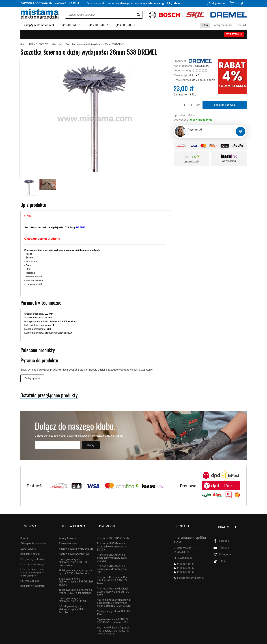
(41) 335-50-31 (71, 25)
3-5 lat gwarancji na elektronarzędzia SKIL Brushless (71, 604)
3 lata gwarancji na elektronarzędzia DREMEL (73, 594)
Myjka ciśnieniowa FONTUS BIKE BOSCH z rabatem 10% (113, 616)
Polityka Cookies (30, 576)
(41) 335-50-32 (98, 25)
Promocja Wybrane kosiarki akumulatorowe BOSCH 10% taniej (113, 587)
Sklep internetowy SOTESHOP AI (231, 640)
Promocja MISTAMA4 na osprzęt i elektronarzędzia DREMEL (112, 553)
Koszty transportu (69, 533)
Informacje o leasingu (33, 559)
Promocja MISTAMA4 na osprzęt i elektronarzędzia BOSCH (112, 541)
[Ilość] (183, 105)
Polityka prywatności (32, 554)
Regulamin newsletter (33, 581)
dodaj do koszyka (223, 105)
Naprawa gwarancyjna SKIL (74, 549)
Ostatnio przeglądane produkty (49, 395)
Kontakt (241, 25)
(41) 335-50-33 (125, 25)
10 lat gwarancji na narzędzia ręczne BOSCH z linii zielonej (75, 586)
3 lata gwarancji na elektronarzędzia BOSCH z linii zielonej (76, 576)
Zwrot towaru (28, 544)
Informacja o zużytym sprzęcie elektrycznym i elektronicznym (34, 567)
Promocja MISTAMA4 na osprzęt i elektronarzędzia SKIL (112, 564)
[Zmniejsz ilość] (190, 105)
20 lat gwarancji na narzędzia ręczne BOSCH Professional (75, 567)
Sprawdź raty (191, 161)
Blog (205, 25)
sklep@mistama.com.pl (39, 25)
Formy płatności (222, 25)
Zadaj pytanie (32, 378)
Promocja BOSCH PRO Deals (113, 533)
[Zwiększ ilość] (177, 105)
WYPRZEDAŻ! (234, 34)
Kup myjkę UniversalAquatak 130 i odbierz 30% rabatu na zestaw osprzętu (113, 626)
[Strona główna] (40, 14)
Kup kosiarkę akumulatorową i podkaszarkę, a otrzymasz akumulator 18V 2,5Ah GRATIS (114, 598)
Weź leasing (229, 161)
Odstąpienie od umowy (34, 538)
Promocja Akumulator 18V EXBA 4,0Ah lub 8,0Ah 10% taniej (112, 575)
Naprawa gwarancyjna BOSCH (76, 544)
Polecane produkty (38, 350)
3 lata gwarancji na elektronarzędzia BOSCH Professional (73, 557)
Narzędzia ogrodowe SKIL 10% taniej (114, 607)
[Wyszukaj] (138, 15)
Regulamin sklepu (30, 549)
